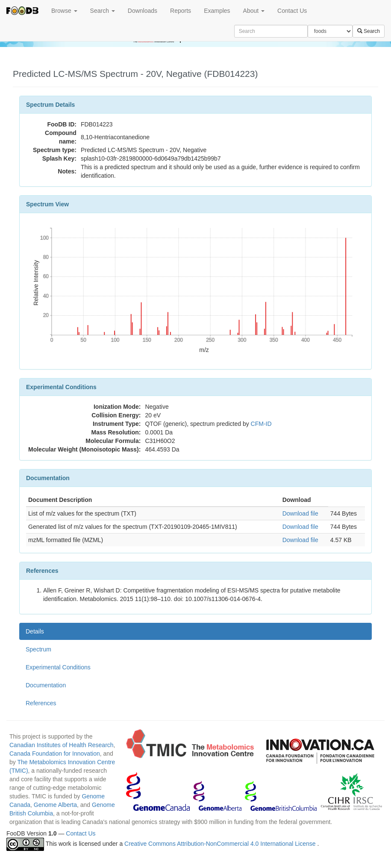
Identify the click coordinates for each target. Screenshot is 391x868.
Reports (181, 11)
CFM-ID (261, 424)
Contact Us (292, 11)
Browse (64, 11)
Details (35, 631)
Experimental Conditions (58, 667)
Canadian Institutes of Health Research (62, 745)
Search (103, 11)
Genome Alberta (55, 805)
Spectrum (38, 649)
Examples (217, 11)
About (254, 11)
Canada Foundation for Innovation (55, 754)
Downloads (143, 11)
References (41, 703)
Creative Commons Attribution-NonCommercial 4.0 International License (221, 844)
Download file (300, 513)
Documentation (46, 685)
